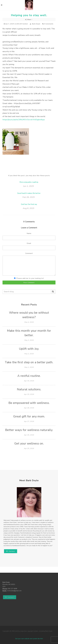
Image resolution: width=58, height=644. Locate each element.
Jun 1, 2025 (28, 186)
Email (29, 243)
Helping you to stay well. (29, 15)
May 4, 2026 (29, 322)
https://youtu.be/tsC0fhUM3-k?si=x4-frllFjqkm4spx (24, 120)
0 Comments (48, 24)
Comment (29, 253)
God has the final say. (29, 204)
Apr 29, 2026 (29, 394)
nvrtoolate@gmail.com (14, 591)
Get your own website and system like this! (29, 639)
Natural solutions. (29, 389)
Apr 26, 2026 (29, 435)
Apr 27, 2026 (29, 421)
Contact (11, 551)
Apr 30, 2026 (29, 381)
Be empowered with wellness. (29, 403)
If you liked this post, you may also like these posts (29, 176)
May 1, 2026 (29, 367)
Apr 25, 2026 (29, 448)
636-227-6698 (12, 589)
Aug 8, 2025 (28, 208)
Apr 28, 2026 (29, 408)
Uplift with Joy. (29, 349)
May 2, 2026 (29, 354)
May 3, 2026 (29, 340)
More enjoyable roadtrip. (29, 182)
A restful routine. (29, 376)
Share (29, 20)
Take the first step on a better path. (29, 362)
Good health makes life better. (29, 193)
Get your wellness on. (29, 444)
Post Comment (29, 283)
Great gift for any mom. (29, 416)
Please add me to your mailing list (30, 278)
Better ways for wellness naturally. (29, 430)
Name (29, 233)
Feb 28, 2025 (29, 197)
